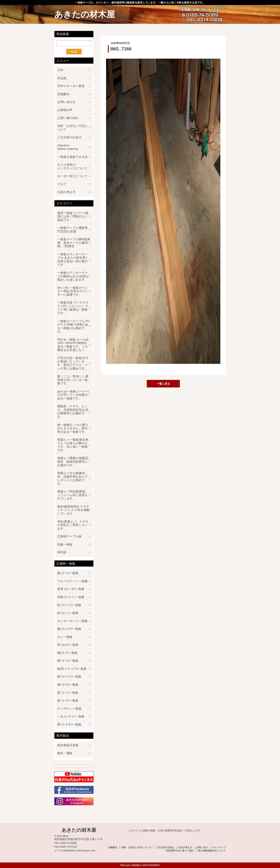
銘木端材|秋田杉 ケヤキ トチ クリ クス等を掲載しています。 (73, 510)
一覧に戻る (163, 384)
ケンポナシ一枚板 (69, 709)
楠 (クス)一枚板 (68, 573)
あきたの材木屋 (85, 14)
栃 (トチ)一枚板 (68, 701)
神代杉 (62, 552)
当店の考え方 (66, 192)
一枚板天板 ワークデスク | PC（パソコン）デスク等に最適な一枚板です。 (73, 308)
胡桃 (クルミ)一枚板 (71, 597)
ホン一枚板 (65, 637)
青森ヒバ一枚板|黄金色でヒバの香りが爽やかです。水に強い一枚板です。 (73, 445)
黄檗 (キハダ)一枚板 (71, 589)
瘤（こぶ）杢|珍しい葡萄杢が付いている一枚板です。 (73, 380)
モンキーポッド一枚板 (72, 621)
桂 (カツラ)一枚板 (69, 605)
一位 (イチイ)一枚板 (71, 716)
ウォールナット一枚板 (72, 581)
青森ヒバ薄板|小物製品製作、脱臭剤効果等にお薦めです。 (73, 462)
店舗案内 (63, 94)
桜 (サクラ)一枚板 (69, 677)
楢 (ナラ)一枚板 (68, 661)
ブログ (62, 184)
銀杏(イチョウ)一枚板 (72, 669)
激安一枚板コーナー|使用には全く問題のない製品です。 (73, 217)
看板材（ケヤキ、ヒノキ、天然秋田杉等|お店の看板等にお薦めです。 (73, 412)
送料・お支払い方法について (72, 128)
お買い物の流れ (68, 118)
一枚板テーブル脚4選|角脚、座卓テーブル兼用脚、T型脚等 (74, 243)
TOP (60, 70)
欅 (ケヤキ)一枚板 (69, 725)
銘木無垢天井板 (68, 745)
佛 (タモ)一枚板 (68, 685)
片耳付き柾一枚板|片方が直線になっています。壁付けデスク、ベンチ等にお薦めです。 (73, 363)
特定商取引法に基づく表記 (180, 851)
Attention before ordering (68, 147)
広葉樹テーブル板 (69, 536)
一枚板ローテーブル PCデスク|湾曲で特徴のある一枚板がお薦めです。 (73, 326)
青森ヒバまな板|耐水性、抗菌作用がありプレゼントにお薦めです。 (72, 478)
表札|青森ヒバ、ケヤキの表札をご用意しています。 (73, 525)
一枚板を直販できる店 (72, 157)
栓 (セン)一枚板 (68, 613)
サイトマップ (219, 847)
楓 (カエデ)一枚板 (69, 629)
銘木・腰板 (65, 753)
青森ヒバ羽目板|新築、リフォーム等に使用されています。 (73, 495)
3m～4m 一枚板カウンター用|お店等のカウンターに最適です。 (73, 291)
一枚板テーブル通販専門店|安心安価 (72, 230)
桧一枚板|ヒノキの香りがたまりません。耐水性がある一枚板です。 (73, 428)
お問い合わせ (66, 102)
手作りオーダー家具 (71, 86)
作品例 (62, 78)
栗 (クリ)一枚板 (68, 693)
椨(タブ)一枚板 (67, 653)
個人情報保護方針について (212, 851)
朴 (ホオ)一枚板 (68, 645)
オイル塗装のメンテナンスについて (72, 167)
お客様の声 (65, 110)
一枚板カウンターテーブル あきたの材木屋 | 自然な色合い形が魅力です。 (72, 260)
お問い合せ (202, 847)
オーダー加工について (72, 176)
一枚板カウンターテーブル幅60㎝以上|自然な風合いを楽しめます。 (73, 276)
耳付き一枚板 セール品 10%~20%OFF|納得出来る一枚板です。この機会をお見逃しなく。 (73, 345)
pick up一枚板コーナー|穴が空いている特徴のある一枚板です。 (73, 395)
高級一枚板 (65, 544)
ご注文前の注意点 (69, 137)
